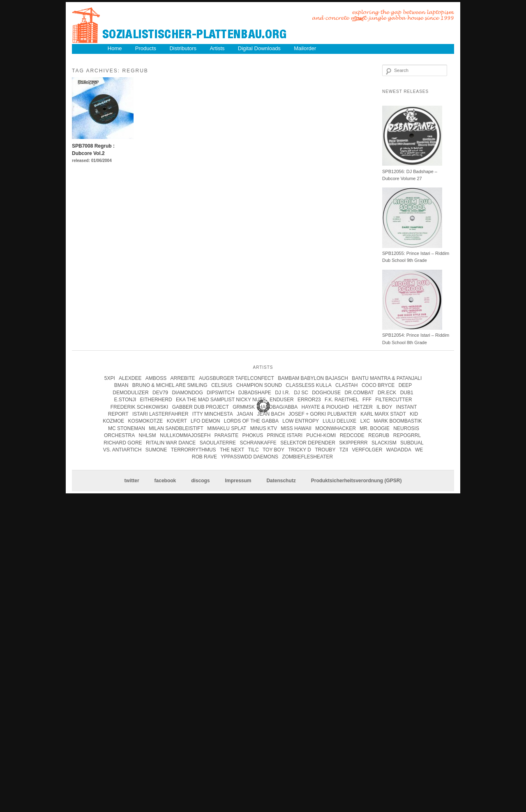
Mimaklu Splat (227, 428)
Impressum (238, 481)
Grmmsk (244, 407)
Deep (405, 385)
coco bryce (378, 385)
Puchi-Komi (321, 435)
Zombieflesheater (307, 457)
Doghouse (326, 393)
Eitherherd (156, 400)
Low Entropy (301, 421)
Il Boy (384, 407)
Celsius (222, 385)
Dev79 (160, 393)
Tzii (344, 450)
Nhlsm (148, 435)
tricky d (300, 450)
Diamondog (187, 393)
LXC (365, 421)
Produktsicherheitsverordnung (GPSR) (356, 481)
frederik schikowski (140, 407)
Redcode (352, 435)
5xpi (110, 378)
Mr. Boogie (375, 428)
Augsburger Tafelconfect (236, 378)
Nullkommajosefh (185, 435)
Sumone (156, 450)
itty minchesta (213, 414)
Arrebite (183, 378)
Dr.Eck (387, 393)
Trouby (325, 450)
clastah (346, 385)
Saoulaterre (218, 443)
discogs (200, 481)
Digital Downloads (259, 48)
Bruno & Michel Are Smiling (170, 385)
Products (146, 48)
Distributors (183, 48)
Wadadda (399, 450)
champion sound (259, 385)
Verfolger (367, 450)
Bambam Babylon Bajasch (313, 378)
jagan (245, 414)
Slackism (384, 443)
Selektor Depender (308, 443)
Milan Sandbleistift (176, 428)
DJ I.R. (283, 393)
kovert (177, 421)
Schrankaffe (258, 443)
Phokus (253, 435)
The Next (232, 450)
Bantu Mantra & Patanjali (387, 378)
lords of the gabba (251, 421)
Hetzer (363, 407)
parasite (226, 435)
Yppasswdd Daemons (249, 457)
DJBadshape (255, 393)
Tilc (254, 450)
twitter (132, 481)
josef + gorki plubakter (323, 414)
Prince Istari (285, 435)
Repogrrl (407, 435)
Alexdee (130, 378)
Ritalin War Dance (171, 443)
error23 (309, 400)
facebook (165, 481)
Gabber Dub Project (201, 407)
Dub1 (407, 393)
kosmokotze (146, 421)
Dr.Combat (359, 393)
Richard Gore (123, 443)
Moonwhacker (336, 428)
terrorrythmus (194, 450)
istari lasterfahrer (160, 414)
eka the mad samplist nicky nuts (221, 400)
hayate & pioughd (325, 407)
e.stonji (125, 400)
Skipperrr (353, 443)
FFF (367, 400)
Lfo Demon (205, 421)
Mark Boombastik (398, 421)
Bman (121, 385)
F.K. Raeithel (342, 400)
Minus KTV (264, 428)
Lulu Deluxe (339, 421)
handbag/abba (278, 407)
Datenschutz (281, 481)
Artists (217, 48)
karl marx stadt (383, 414)
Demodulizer (130, 393)
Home (115, 48)
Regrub (379, 435)
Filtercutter (393, 400)
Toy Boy (273, 450)
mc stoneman (127, 428)
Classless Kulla (308, 385)
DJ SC (301, 393)
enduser (282, 400)
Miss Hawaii (296, 428)
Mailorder (305, 48)
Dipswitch (220, 393)
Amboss (156, 378)
